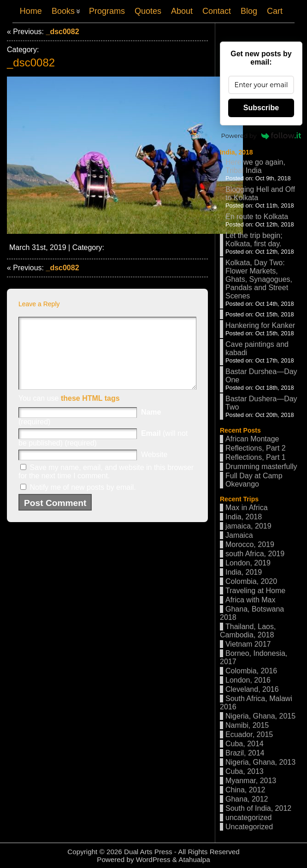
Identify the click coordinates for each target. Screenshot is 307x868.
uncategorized (249, 817)
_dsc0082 (62, 32)
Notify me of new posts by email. (83, 501)
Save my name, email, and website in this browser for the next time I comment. (106, 485)
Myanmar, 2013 (251, 781)
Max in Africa (247, 508)
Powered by (261, 136)
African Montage (252, 439)
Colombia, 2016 (251, 671)
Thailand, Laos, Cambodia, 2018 (248, 631)
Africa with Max (250, 600)
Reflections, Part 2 (256, 448)
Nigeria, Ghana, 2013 (260, 762)
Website (154, 468)
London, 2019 (248, 563)
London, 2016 (248, 680)
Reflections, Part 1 (256, 457)
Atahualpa (194, 859)
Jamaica (239, 535)
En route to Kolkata (257, 217)
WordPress (153, 859)
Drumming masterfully (261, 467)
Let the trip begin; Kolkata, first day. (254, 240)
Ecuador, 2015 (249, 734)
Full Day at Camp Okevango (254, 480)
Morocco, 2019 (250, 544)
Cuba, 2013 (245, 771)
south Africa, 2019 (255, 554)
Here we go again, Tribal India (255, 166)
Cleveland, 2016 (252, 689)
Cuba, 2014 (245, 744)
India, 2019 (244, 572)
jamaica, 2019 (248, 526)
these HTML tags (90, 412)
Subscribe (261, 108)
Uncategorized (249, 827)
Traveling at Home (255, 591)
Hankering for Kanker (260, 325)
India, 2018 (236, 152)
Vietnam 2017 (248, 644)
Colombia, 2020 (251, 581)
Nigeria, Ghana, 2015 (260, 716)
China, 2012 (245, 790)
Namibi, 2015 (247, 725)
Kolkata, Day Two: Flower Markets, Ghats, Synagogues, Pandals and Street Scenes (259, 279)
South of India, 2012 (258, 808)
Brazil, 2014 (245, 753)
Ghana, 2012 (247, 799)
